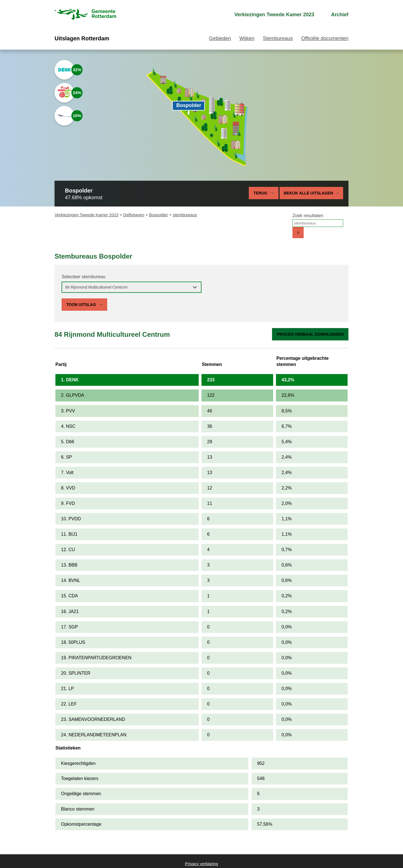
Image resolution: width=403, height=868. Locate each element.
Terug (260, 193)
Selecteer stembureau (84, 277)
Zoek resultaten (308, 216)
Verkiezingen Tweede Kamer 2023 (86, 215)
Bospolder (158, 215)
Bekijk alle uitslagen (311, 193)
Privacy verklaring (201, 864)
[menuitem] (269, 15)
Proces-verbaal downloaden (310, 334)
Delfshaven (134, 215)
